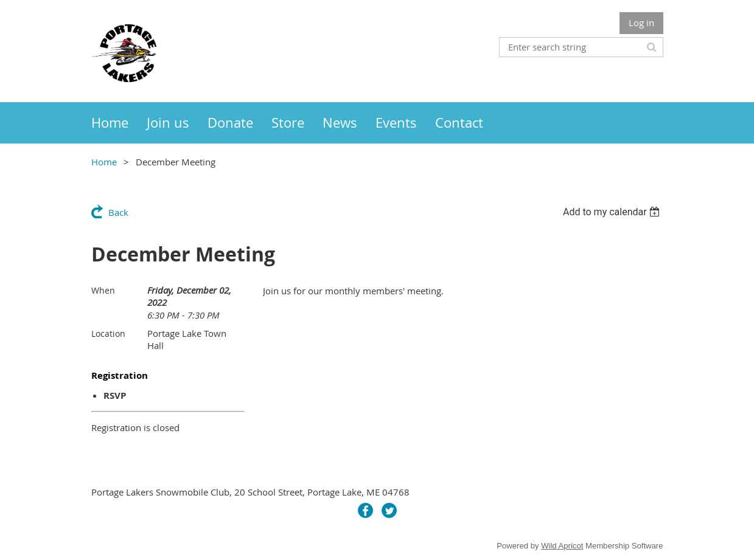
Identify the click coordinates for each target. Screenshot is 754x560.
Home (104, 162)
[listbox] (613, 212)
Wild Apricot (562, 546)
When (103, 290)
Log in (641, 22)
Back (118, 212)
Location (108, 334)
